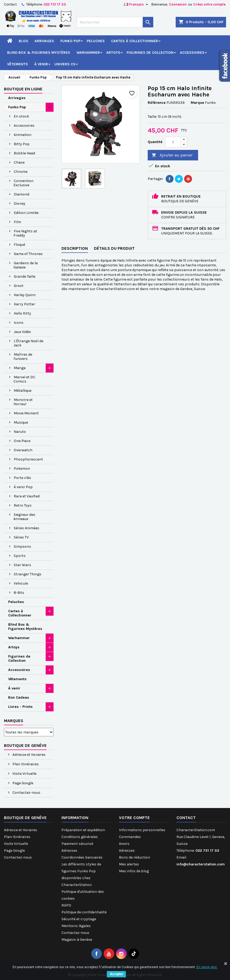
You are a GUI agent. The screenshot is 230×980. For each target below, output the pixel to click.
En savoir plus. (207, 967)
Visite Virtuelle (24, 774)
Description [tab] (75, 248)
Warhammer (88, 53)
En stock (21, 116)
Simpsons (22, 547)
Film (17, 222)
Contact (10, 4)
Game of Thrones (28, 254)
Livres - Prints (20, 707)
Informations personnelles (142, 830)
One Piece (22, 441)
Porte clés (22, 478)
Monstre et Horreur (23, 402)
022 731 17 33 (55, 4)
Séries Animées (27, 528)
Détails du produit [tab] (114, 248)
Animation (23, 135)
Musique (21, 422)
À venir (41, 64)
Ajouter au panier (172, 155)
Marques (14, 721)
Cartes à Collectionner (135, 41)
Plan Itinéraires (25, 764)
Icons (19, 323)
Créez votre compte (209, 4)
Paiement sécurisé (77, 844)
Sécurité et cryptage (79, 919)
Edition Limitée (26, 213)
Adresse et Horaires (29, 755)
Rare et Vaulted (27, 496)
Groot (19, 286)
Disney (20, 204)
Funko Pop (70, 41)
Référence (157, 103)
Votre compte (134, 818)
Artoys (113, 53)
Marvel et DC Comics (24, 379)
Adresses (69, 851)
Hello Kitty (22, 313)
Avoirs (124, 844)
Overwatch (23, 450)
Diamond (21, 194)
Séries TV (21, 537)
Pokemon (22, 469)
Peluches (96, 41)
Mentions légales (76, 926)
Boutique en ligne (23, 89)
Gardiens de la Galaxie (26, 265)
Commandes (130, 837)
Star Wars (22, 565)
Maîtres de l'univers (23, 357)
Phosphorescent (28, 459)
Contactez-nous (26, 793)
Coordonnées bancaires (82, 857)
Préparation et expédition (83, 830)
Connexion (178, 4)
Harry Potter (24, 304)
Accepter (116, 974)
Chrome (21, 172)
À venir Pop (23, 487)
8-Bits (19, 593)
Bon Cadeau (19, 697)
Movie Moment (26, 413)
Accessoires (192, 53)
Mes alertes (129, 864)
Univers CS (65, 64)
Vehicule (21, 583)
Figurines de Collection (150, 53)
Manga (20, 368)
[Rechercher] (115, 22)
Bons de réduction (135, 857)
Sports (20, 556)
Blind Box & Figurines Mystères (39, 53)
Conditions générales (80, 837)
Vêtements (18, 64)
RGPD (66, 905)
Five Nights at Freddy (25, 233)
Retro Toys (23, 505)
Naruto (20, 432)
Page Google (22, 783)
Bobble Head (24, 153)
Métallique (23, 391)
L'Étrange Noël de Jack (28, 343)
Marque (197, 103)
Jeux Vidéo (22, 332)
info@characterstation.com (201, 864)
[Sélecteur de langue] (137, 4)
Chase (19, 162)
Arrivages (44, 41)
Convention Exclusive (23, 183)
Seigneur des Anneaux (24, 517)
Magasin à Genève (77, 940)
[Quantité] (173, 142)
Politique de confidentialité (84, 912)
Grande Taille (25, 276)
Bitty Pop (22, 144)
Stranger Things (28, 574)
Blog (23, 41)
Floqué (19, 245)
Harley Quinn (25, 295)
